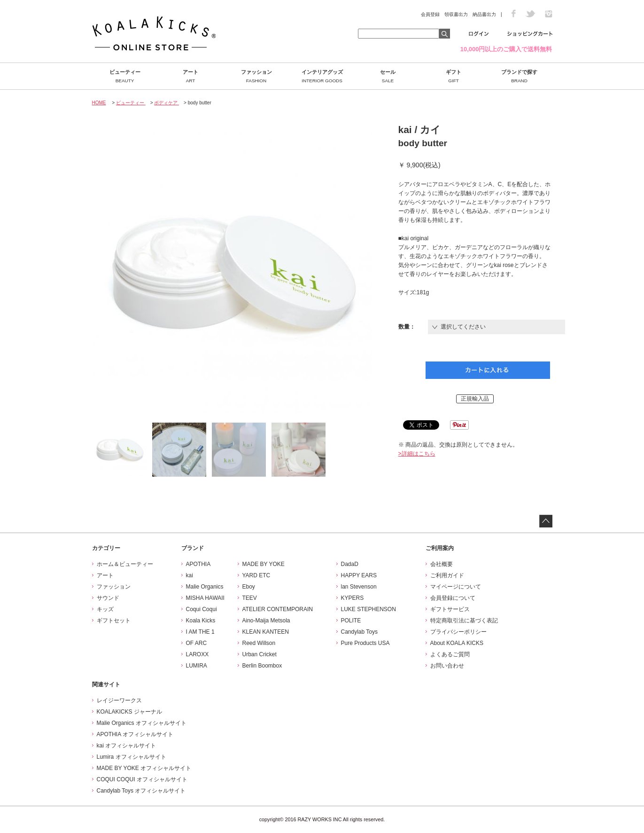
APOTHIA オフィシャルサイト (135, 734)
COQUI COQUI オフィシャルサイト (142, 779)
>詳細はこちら (417, 454)
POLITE (351, 621)
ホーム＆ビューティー (125, 564)
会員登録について (453, 598)
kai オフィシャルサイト (127, 746)
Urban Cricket (260, 654)
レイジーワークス (119, 700)
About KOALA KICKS (457, 643)
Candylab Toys (360, 632)
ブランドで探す (520, 76)
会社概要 (442, 564)
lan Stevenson (359, 587)
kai (190, 575)
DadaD (350, 564)
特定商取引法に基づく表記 (464, 621)
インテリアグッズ (322, 76)
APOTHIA (198, 564)
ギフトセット (114, 621)
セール (388, 76)
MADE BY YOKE (264, 564)
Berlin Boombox (262, 666)
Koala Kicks (201, 621)
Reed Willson (259, 643)
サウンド (108, 598)
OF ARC (197, 643)
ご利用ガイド (447, 575)
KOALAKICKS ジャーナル (129, 712)
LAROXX (198, 654)
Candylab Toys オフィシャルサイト (141, 791)
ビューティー (125, 76)
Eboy (249, 587)
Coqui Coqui (202, 609)
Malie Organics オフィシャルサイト (142, 723)
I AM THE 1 (200, 632)
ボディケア (167, 103)
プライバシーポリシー (458, 632)
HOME (99, 103)
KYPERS (353, 598)
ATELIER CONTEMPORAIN (278, 609)
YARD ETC (256, 575)
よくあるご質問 (450, 654)
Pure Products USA (365, 643)
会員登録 (430, 14)
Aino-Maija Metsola (266, 621)
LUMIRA (197, 666)
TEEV (250, 598)
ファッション (256, 76)
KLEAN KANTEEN (266, 632)
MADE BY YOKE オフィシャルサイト (144, 768)
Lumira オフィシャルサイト (132, 757)
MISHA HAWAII (205, 598)
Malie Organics (205, 587)
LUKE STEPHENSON (369, 609)
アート (191, 76)
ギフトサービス (450, 609)
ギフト (454, 76)
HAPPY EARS (359, 575)
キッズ (105, 609)
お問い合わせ (447, 666)
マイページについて (456, 587)
